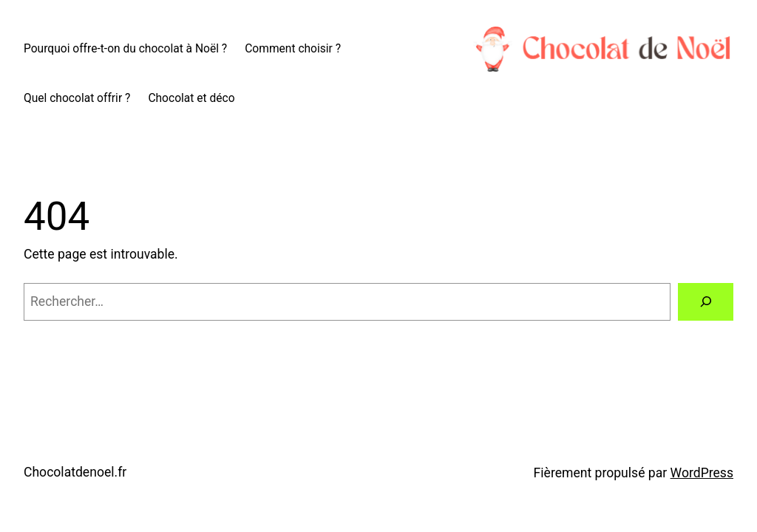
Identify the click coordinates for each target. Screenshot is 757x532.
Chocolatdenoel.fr (75, 472)
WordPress (702, 473)
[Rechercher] (706, 302)
